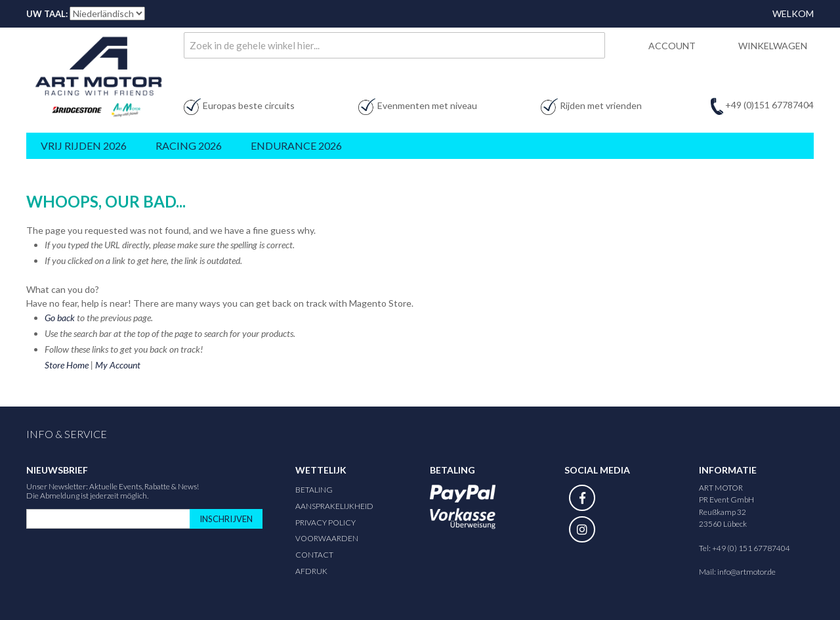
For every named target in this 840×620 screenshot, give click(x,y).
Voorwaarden (327, 538)
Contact (314, 555)
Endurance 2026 (296, 145)
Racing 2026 (189, 145)
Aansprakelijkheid (334, 506)
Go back (60, 318)
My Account (118, 365)
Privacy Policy (325, 522)
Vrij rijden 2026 (84, 145)
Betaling (314, 490)
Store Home (67, 365)
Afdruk (311, 571)
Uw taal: (47, 14)
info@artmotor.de (746, 572)
